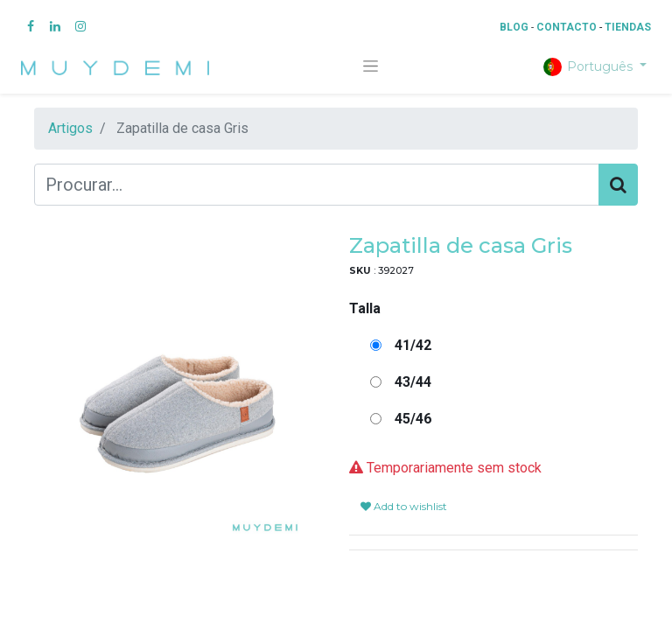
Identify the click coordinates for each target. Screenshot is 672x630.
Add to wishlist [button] (404, 506)
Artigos (70, 128)
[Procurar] (618, 185)
